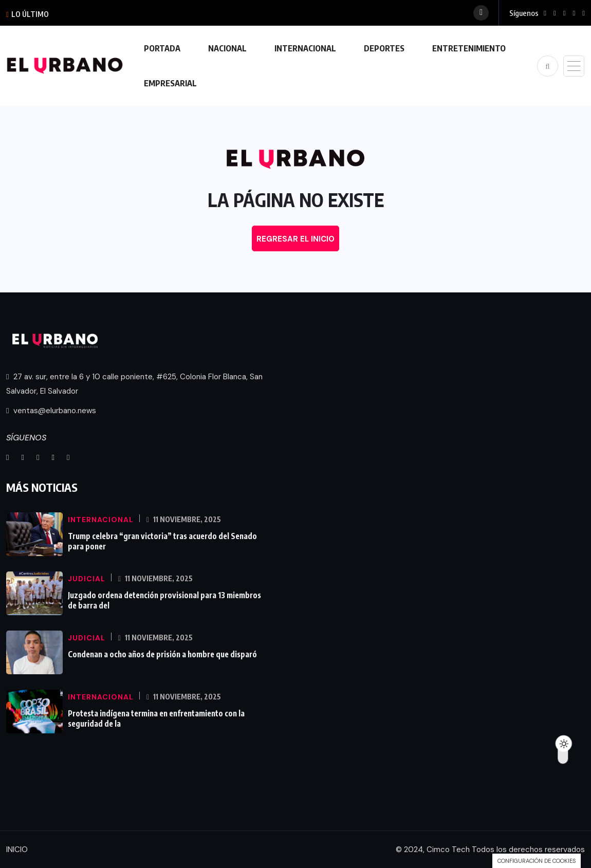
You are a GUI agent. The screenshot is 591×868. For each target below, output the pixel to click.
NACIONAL (227, 48)
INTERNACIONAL (305, 48)
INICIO (17, 849)
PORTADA (162, 48)
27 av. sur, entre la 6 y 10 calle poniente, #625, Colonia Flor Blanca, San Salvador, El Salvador (134, 384)
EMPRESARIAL (170, 83)
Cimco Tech (448, 849)
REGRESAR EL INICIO (295, 239)
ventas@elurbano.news (51, 411)
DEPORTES (384, 48)
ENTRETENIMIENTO (469, 48)
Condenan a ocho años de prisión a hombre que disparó (162, 654)
